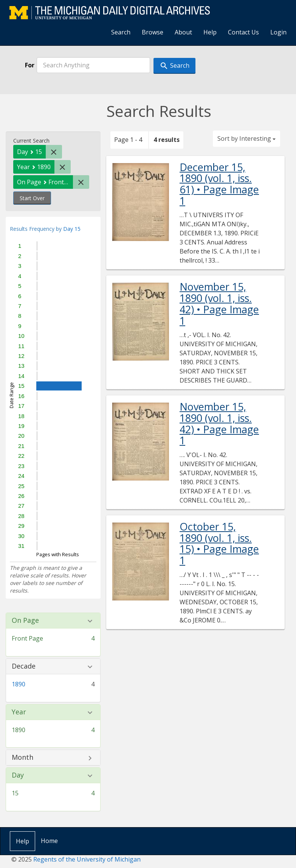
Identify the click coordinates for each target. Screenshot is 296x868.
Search (121, 32)
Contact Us (243, 32)
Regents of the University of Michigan (87, 859)
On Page (25, 621)
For (30, 65)
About (183, 32)
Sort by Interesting (246, 138)
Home (49, 841)
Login (278, 32)
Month (22, 758)
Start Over (32, 198)
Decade (24, 666)
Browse (153, 32)
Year (19, 712)
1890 (19, 684)
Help (210, 32)
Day (18, 775)
